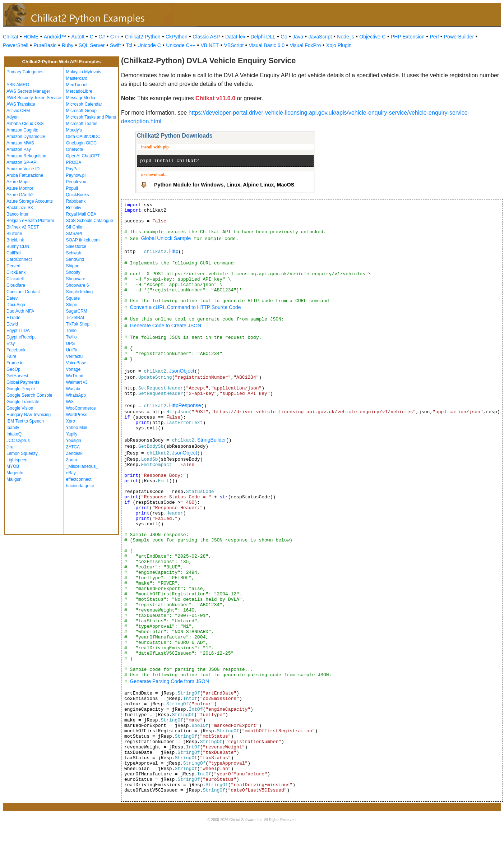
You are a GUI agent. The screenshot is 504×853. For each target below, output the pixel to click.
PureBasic (45, 45)
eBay (71, 473)
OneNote (75, 149)
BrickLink (15, 240)
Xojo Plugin (339, 45)
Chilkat (11, 37)
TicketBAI (75, 318)
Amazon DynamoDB (26, 137)
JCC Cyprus (18, 441)
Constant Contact (23, 292)
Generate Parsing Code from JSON (170, 681)
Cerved (13, 266)
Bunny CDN (18, 246)
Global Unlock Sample (166, 238)
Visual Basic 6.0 (267, 45)
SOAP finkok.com (83, 240)
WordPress (77, 415)
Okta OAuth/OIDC (83, 137)
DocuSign (16, 305)
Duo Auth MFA (20, 311)
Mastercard (77, 78)
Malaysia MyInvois (84, 72)
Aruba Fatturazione (25, 175)
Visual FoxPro (305, 45)
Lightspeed (17, 460)
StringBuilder (212, 440)
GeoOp (13, 369)
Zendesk (74, 453)
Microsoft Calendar (84, 104)
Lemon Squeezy (22, 453)
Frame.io (15, 363)
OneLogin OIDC (81, 143)
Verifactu (75, 356)
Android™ (55, 37)
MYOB (13, 466)
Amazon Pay (19, 149)
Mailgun (14, 479)
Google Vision (20, 408)
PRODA (74, 162)
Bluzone (14, 234)
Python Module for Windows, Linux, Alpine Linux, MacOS (224, 185)
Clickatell (15, 279)
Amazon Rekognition (26, 156)
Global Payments (23, 382)
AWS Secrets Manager (28, 91)
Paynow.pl (76, 175)
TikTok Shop (78, 324)
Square (73, 298)
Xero (71, 421)
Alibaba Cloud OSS (25, 124)
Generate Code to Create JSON (166, 326)
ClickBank (16, 272)
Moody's (74, 130)
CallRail (14, 253)
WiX (70, 402)
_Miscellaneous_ (82, 466)
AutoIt (78, 37)
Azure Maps (18, 182)
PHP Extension (408, 37)
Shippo (73, 266)
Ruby (68, 45)
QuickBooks (78, 195)
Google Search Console (29, 395)
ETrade (13, 318)
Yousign (74, 441)
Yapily (72, 434)
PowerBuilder (459, 37)
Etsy (11, 343)
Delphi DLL (263, 37)
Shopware (76, 279)
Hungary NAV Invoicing (29, 415)
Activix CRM (18, 111)
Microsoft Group (81, 111)
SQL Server (92, 45)
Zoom (72, 460)
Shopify (73, 272)
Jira (10, 447)
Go (284, 37)
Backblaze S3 (20, 208)
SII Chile (74, 227)
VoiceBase (76, 363)
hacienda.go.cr (80, 486)
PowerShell (16, 45)
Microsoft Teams (82, 124)
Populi (72, 188)
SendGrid (75, 259)
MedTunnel (77, 85)
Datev (12, 298)
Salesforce (76, 246)
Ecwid (12, 324)
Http (174, 251)
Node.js (345, 37)
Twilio (71, 337)
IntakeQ (14, 434)
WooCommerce (81, 408)
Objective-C (372, 37)
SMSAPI (74, 234)
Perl (434, 37)
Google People (21, 389)
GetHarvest (17, 376)
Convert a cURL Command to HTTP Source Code (186, 307)
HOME (31, 37)
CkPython (177, 37)
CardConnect (19, 259)
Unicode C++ (181, 45)
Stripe (72, 305)
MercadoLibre (79, 91)
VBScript (234, 45)
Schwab (74, 253)
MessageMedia (81, 98)
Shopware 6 (78, 285)
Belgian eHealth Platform (30, 221)
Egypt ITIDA (18, 331)
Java (298, 37)
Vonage (73, 369)
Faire (11, 356)
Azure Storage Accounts (30, 201)
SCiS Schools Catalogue (90, 221)
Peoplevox (76, 182)
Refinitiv (74, 208)
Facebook (16, 350)
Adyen (13, 117)
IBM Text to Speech (25, 421)
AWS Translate (21, 104)
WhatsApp (76, 395)
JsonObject (182, 371)
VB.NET (210, 45)
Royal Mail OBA (81, 214)
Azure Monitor (20, 188)
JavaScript (320, 37)
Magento (15, 473)
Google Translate (23, 402)
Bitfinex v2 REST (23, 227)
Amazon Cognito (22, 130)
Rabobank (76, 201)
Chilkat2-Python (143, 37)
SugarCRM (77, 311)
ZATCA (73, 447)
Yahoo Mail (77, 428)
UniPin (72, 350)
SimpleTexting (80, 292)
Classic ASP (206, 37)
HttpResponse (185, 405)
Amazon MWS (20, 143)
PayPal (73, 169)
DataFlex (235, 37)
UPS (71, 343)
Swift (115, 45)
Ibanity (13, 428)
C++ (115, 37)
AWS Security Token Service (34, 98)
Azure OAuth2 (20, 195)
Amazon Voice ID (23, 169)
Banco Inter (17, 214)
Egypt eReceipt (21, 337)
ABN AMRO (18, 85)
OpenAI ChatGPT (83, 156)
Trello (71, 331)
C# (102, 37)
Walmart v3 (77, 382)
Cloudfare (16, 285)
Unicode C (149, 45)
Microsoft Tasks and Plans (91, 117)
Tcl (129, 45)
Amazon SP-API (22, 162)
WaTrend (75, 376)
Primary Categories (25, 72)
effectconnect (79, 479)
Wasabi (73, 389)
